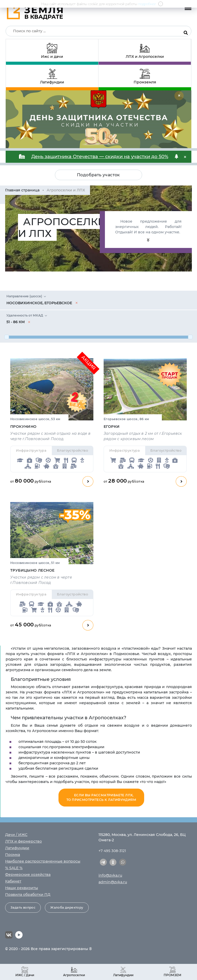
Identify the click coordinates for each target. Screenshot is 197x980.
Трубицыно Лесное (32, 570)
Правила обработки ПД (28, 895)
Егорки (112, 427)
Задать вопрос (23, 907)
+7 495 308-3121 (112, 851)
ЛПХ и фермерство (23, 841)
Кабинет (13, 881)
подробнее (147, 4)
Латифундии (17, 848)
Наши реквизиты (22, 888)
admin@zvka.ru (113, 882)
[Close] (179, 96)
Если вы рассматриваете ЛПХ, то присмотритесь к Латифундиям (101, 797)
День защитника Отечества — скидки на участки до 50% (100, 157)
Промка (13, 855)
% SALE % (14, 868)
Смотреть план (88, 481)
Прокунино (23, 427)
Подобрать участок (98, 175)
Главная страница (22, 190)
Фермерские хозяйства (28, 875)
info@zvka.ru (110, 875)
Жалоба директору (67, 907)
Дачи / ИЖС (16, 835)
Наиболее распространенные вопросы (43, 861)
